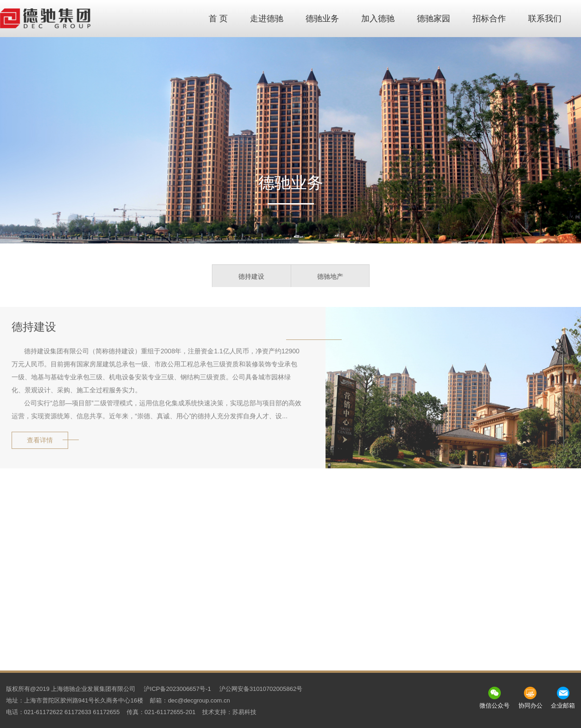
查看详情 (40, 441)
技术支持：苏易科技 (229, 712)
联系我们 (545, 19)
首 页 (218, 19)
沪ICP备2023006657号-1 (177, 689)
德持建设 (251, 277)
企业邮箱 (563, 706)
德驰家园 (434, 19)
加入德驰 (378, 19)
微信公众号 (495, 706)
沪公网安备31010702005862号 (261, 689)
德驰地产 (330, 277)
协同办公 (530, 706)
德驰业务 (322, 19)
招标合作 (489, 19)
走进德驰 (267, 19)
